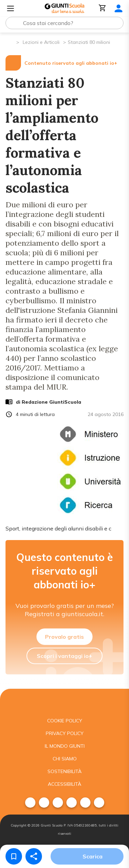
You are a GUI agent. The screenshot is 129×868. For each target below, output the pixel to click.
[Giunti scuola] (64, 702)
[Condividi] (34, 856)
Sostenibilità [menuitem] (64, 771)
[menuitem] (30, 803)
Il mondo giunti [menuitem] (65, 746)
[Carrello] (103, 8)
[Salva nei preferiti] (14, 856)
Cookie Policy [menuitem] (65, 721)
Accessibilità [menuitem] (64, 784)
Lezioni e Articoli (41, 42)
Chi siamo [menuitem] (65, 759)
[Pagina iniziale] (10, 42)
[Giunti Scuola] (64, 8)
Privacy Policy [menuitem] (65, 733)
